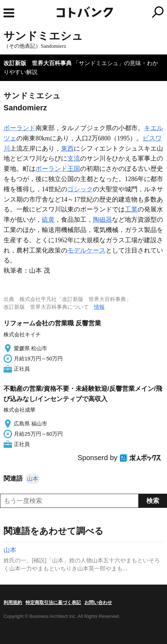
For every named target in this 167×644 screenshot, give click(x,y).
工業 (131, 209)
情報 (99, 307)
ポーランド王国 (58, 169)
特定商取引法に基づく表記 (53, 602)
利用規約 (13, 602)
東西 (67, 149)
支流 (74, 158)
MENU (9, 13)
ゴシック (80, 189)
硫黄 (48, 220)
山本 (33, 479)
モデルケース (87, 250)
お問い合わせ (98, 602)
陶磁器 (102, 220)
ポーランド (20, 128)
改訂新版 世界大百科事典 (38, 63)
